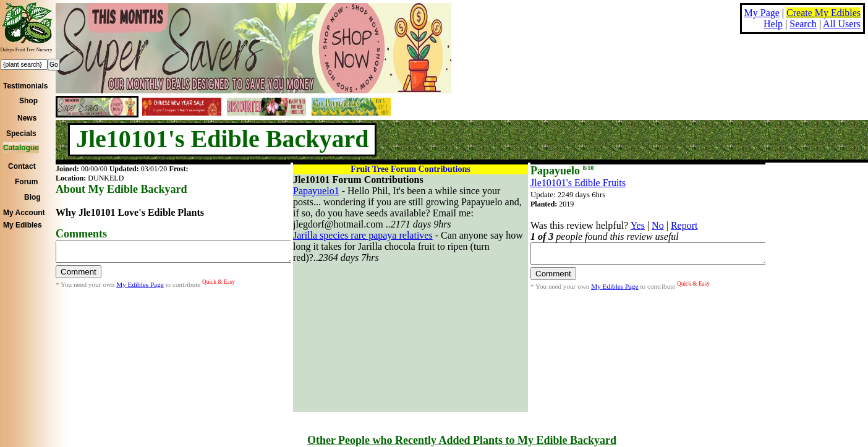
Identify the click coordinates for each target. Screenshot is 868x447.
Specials (21, 134)
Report (684, 225)
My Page (762, 13)
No (658, 225)
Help (773, 24)
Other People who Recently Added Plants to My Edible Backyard (462, 440)
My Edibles (23, 225)
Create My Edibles (823, 13)
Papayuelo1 (316, 191)
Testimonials (25, 86)
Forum (26, 182)
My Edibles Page (140, 288)
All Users (842, 24)
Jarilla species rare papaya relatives (363, 235)
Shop (28, 101)
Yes (638, 225)
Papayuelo (562, 171)
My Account (24, 213)
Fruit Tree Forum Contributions (410, 169)
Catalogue (21, 148)
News (27, 118)
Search (803, 24)
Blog (32, 197)
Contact (22, 166)
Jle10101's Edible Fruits (578, 183)
